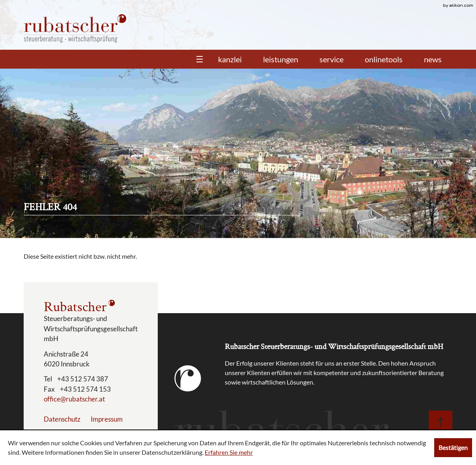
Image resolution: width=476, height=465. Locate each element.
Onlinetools (384, 59)
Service (331, 59)
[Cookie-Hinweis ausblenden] (453, 448)
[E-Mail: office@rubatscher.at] (74, 399)
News (433, 59)
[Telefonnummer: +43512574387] (83, 379)
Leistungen (281, 59)
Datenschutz (62, 419)
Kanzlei (230, 59)
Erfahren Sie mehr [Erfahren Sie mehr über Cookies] (229, 452)
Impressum (107, 419)
